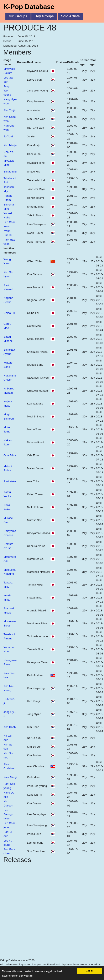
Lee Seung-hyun (8, 814)
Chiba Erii (10, 313)
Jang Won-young (7, 91)
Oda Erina (10, 455)
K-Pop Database (29, 7)
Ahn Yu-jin (10, 110)
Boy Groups (44, 16)
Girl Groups (18, 16)
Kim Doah (10, 727)
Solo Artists (70, 16)
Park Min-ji (10, 777)
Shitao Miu (10, 172)
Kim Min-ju (10, 145)
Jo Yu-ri (8, 136)
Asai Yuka (10, 481)
